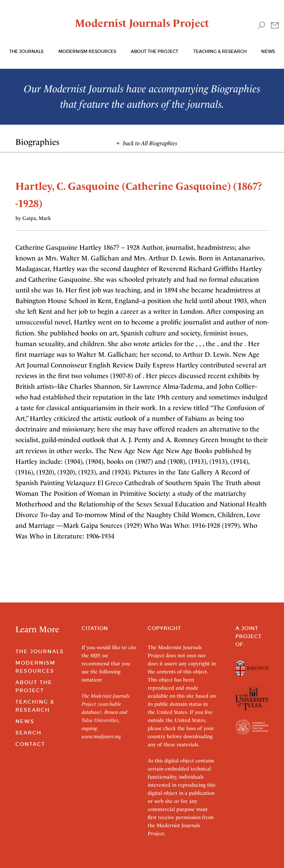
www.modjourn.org (101, 736)
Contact (30, 744)
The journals (26, 51)
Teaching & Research (220, 51)
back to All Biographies (147, 143)
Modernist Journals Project (142, 23)
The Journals (40, 651)
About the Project (154, 51)
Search (28, 733)
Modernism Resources (87, 51)
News (268, 51)
